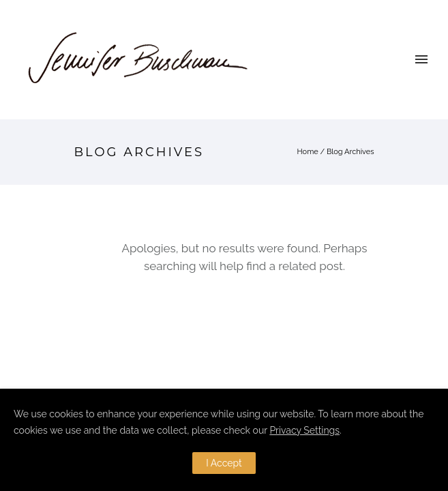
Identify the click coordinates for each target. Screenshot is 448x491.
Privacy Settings (304, 430)
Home (308, 152)
